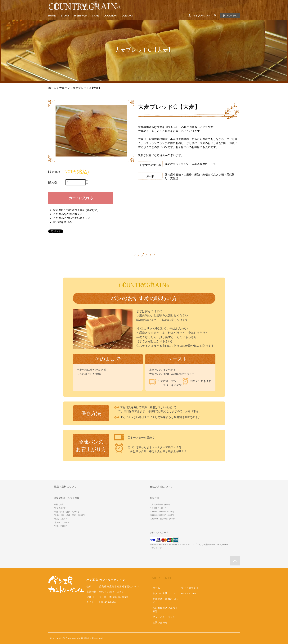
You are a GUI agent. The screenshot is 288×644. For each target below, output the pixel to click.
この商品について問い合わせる (72, 218)
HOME (52, 16)
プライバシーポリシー (165, 617)
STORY (65, 16)
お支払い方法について (165, 593)
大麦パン (65, 88)
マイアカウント (202, 16)
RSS (184, 593)
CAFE (95, 16)
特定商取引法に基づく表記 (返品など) (76, 210)
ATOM (193, 593)
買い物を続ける (62, 222)
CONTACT (128, 16)
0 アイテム (230, 16)
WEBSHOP (81, 16)
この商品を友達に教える (68, 214)
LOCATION (110, 16)
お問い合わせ (160, 622)
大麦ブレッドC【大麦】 (87, 88)
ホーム (52, 88)
